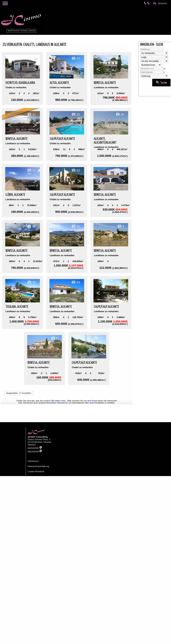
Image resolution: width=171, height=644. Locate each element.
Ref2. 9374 (66, 244)
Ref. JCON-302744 (70, 242)
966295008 (35, 452)
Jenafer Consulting (38, 437)
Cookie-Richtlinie (36, 471)
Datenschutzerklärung (38, 466)
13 (76, 226)
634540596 (35, 448)
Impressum (33, 461)
